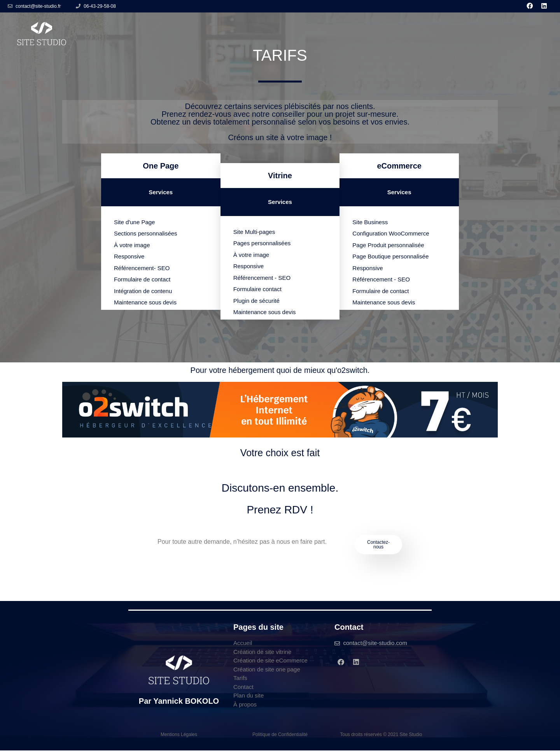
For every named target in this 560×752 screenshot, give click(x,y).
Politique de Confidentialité (280, 736)
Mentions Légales (179, 736)
